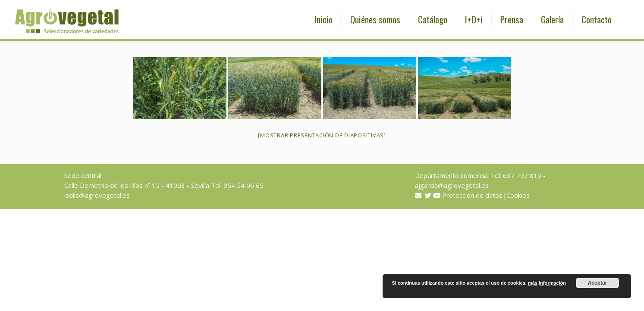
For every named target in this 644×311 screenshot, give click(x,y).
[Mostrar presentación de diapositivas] (322, 135)
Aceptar (598, 283)
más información (547, 283)
